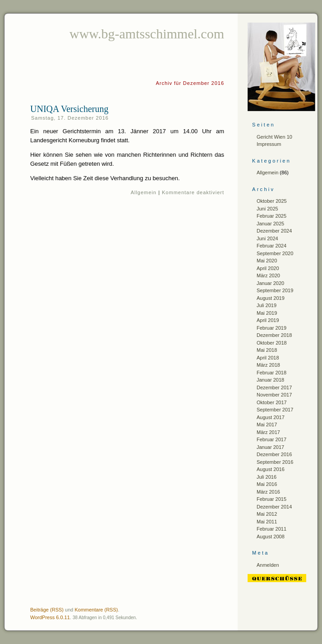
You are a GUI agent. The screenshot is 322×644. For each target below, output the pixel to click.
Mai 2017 (267, 425)
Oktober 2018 (272, 343)
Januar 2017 (270, 447)
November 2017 (274, 395)
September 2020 (275, 253)
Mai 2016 (267, 484)
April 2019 (268, 320)
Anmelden (268, 565)
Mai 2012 (267, 514)
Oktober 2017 (272, 402)
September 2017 (275, 410)
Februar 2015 (271, 499)
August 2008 (271, 537)
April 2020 (268, 268)
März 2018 (268, 365)
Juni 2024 (267, 238)
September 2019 (275, 290)
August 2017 (271, 417)
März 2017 (268, 432)
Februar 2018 (271, 373)
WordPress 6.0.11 (50, 617)
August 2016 (271, 469)
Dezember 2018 (274, 335)
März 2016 (268, 492)
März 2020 (268, 275)
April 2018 (268, 358)
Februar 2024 (271, 246)
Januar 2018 (270, 380)
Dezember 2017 (274, 387)
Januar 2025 (270, 224)
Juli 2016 (267, 477)
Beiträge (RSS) (47, 610)
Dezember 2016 (274, 454)
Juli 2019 (267, 305)
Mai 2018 (267, 350)
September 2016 (275, 462)
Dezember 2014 (274, 507)
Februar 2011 (271, 529)
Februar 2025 (271, 216)
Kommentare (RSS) (96, 610)
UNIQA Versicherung (69, 109)
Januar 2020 (270, 283)
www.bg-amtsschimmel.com (147, 34)
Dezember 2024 (274, 231)
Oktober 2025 (272, 201)
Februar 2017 (271, 439)
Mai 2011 (267, 522)
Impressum (269, 144)
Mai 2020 (267, 261)
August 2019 (271, 298)
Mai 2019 (267, 313)
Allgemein (144, 192)
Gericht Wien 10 (274, 137)
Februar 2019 (271, 328)
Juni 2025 (267, 209)
